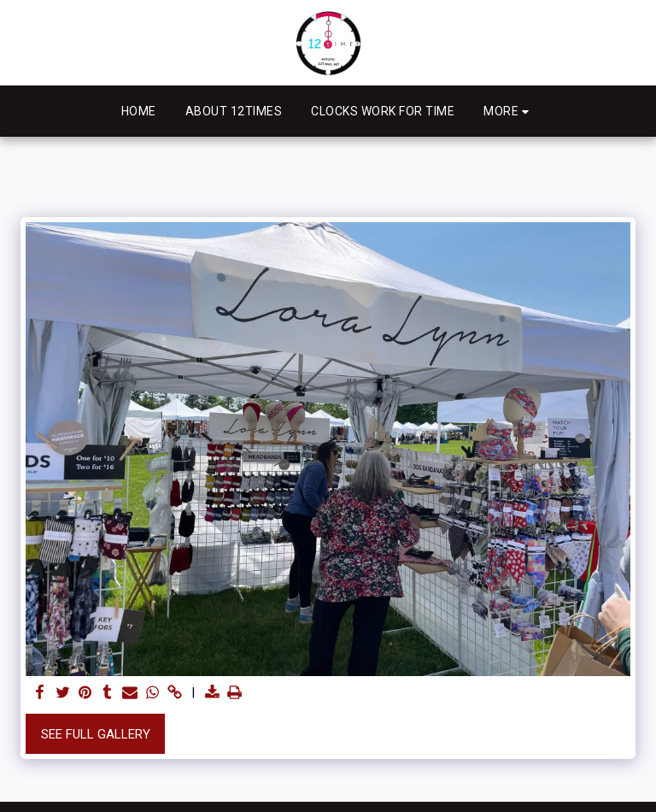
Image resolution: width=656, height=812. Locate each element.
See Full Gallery (96, 734)
